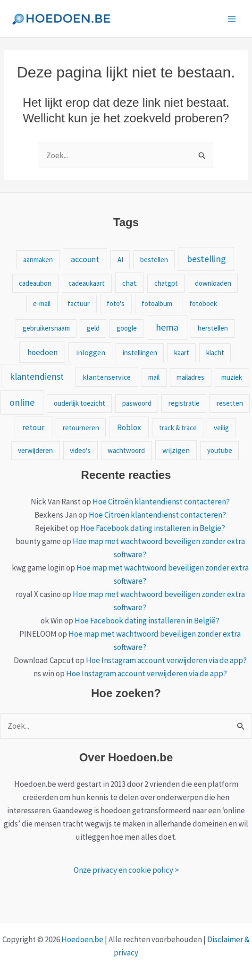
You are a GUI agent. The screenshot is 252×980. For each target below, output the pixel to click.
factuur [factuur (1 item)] (79, 303)
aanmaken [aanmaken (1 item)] (38, 260)
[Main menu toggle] (232, 19)
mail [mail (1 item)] (154, 377)
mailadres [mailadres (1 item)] (190, 377)
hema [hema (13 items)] (167, 327)
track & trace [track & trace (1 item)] (178, 428)
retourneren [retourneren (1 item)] (81, 428)
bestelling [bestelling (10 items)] (206, 259)
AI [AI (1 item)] (120, 260)
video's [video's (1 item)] (80, 450)
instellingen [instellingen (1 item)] (140, 353)
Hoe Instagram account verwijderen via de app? (166, 660)
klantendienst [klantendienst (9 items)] (37, 376)
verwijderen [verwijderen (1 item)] (35, 450)
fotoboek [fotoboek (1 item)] (203, 303)
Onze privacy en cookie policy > (126, 870)
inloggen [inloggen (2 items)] (91, 352)
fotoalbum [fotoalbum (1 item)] (157, 303)
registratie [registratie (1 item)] (184, 403)
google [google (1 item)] (127, 328)
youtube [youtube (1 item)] (220, 450)
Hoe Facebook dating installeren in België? (153, 528)
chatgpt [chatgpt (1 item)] (166, 283)
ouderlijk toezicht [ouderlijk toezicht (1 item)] (80, 403)
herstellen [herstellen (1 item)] (213, 328)
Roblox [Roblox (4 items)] (129, 427)
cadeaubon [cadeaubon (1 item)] (35, 283)
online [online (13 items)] (22, 402)
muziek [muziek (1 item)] (232, 377)
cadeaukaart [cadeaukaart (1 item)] (87, 283)
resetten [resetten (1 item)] (230, 403)
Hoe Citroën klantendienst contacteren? (161, 502)
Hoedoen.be (82, 939)
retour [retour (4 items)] (33, 427)
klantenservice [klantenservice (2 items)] (107, 377)
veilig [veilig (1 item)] (221, 428)
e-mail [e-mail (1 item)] (42, 303)
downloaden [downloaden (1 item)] (213, 283)
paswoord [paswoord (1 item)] (137, 403)
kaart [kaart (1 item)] (182, 353)
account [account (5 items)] (85, 259)
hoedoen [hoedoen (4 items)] (42, 352)
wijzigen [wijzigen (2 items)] (176, 450)
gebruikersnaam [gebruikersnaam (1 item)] (46, 328)
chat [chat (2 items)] (130, 283)
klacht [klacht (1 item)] (215, 353)
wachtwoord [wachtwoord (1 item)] (126, 450)
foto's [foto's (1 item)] (116, 303)
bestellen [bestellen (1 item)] (154, 260)
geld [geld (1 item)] (93, 328)
